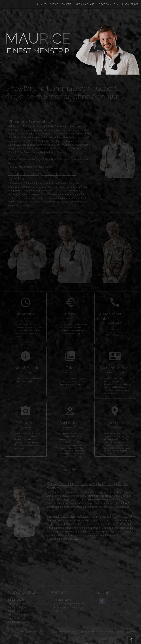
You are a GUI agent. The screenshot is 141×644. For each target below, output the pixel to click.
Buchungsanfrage (126, 4)
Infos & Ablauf (84, 4)
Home (41, 4)
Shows (54, 4)
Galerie (67, 4)
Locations (104, 4)
